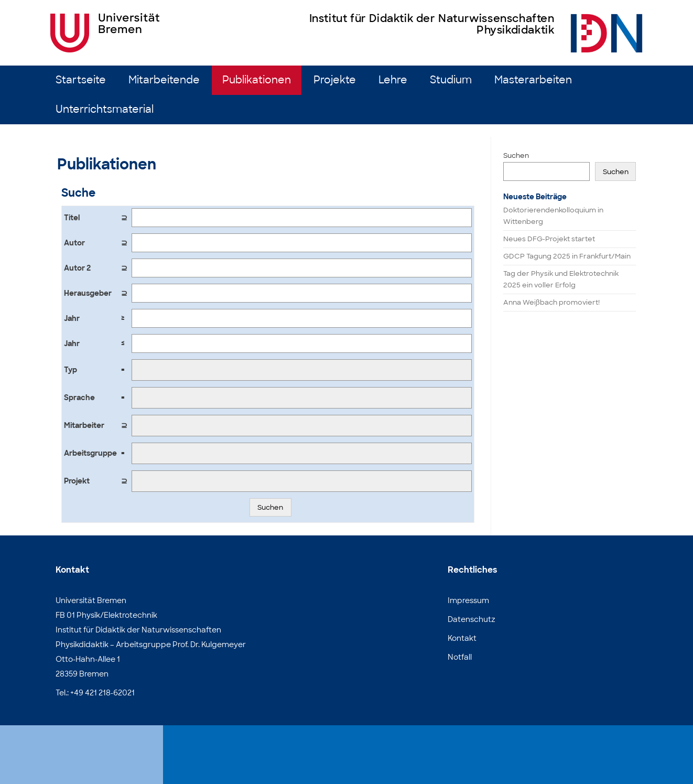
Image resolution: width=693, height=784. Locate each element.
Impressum (468, 600)
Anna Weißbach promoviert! (551, 302)
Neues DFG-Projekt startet (549, 239)
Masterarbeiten (533, 80)
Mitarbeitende (164, 80)
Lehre (393, 80)
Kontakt (462, 638)
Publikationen (257, 80)
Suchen (270, 507)
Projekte (335, 80)
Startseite (81, 80)
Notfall (460, 657)
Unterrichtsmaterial (105, 109)
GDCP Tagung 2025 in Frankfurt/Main (567, 256)
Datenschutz (472, 619)
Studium (451, 80)
